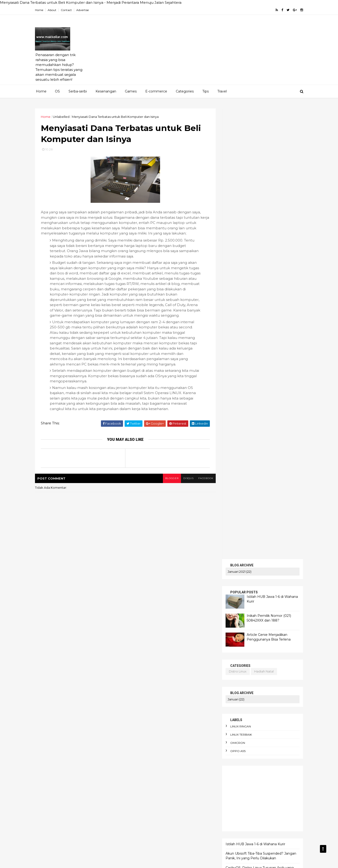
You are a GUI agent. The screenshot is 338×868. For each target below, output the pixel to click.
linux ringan (239, 276)
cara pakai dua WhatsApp (150, 842)
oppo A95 (236, 300)
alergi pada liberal (179, 712)
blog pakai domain (265, 510)
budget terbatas (176, 793)
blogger (169, 484)
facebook (204, 484)
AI (195, 647)
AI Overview (192, 655)
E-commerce (156, 91)
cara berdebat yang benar (150, 801)
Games (131, 91)
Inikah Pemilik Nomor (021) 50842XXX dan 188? (267, 167)
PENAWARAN (237, 539)
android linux (236, 510)
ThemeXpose (61, 861)
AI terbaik (167, 663)
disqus (186, 484)
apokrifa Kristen (192, 728)
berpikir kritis (140, 785)
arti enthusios (140, 736)
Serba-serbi (78, 91)
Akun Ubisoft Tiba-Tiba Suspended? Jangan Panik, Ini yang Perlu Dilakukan (259, 405)
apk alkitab (164, 728)
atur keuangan (168, 745)
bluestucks (238, 476)
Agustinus (189, 663)
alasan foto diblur (143, 712)
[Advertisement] (216, 52)
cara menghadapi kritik (147, 826)
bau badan (183, 761)
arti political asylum (172, 736)
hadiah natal (263, 221)
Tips (205, 91)
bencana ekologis (143, 777)
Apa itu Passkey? (142, 680)
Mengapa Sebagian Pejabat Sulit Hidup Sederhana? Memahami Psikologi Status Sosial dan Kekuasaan (257, 436)
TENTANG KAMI (238, 559)
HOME (230, 534)
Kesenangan (106, 91)
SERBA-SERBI (237, 544)
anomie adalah (170, 720)
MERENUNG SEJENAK (244, 554)
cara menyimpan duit (146, 834)
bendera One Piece (180, 777)
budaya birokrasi (142, 793)
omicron (236, 292)
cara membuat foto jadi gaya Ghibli (157, 818)
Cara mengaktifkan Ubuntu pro (153, 696)
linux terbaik (240, 284)
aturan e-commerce (145, 753)
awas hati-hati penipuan (148, 761)
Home (40, 10)
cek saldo (237, 485)
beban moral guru (143, 769)
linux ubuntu (266, 515)
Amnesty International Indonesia (176, 672)
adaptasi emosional (144, 704)
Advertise (84, 10)
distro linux (236, 221)
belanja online (176, 769)
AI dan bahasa (140, 663)
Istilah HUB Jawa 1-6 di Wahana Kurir (254, 393)
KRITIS (230, 549)
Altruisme (137, 672)
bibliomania (167, 785)
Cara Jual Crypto (142, 688)
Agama (135, 647)
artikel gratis (240, 468)
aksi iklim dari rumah (183, 704)
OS (57, 91)
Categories (185, 91)
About (53, 10)
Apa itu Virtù (172, 680)
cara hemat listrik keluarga (151, 810)
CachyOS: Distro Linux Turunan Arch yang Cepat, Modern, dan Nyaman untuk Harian (259, 419)
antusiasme (138, 728)
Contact (68, 10)
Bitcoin (194, 680)
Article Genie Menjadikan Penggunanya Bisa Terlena (267, 186)
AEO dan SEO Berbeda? (167, 647)
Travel (222, 91)
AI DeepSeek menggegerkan (152, 655)
